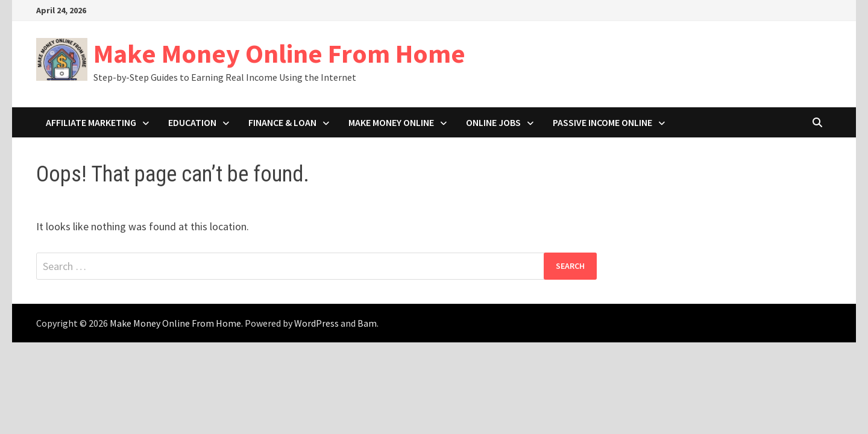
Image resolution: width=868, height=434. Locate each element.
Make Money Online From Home (279, 53)
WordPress (316, 323)
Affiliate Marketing (91, 122)
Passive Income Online (602, 122)
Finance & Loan (282, 122)
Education (192, 122)
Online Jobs (493, 122)
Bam (367, 323)
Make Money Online (391, 122)
